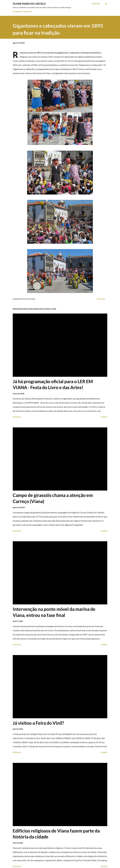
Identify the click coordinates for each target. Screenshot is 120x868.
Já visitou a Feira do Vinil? (38, 723)
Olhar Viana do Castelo (29, 4)
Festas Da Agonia (28, 299)
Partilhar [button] (101, 299)
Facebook (27, 11)
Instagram (17, 11)
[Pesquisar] (96, 4)
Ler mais (104, 417)
